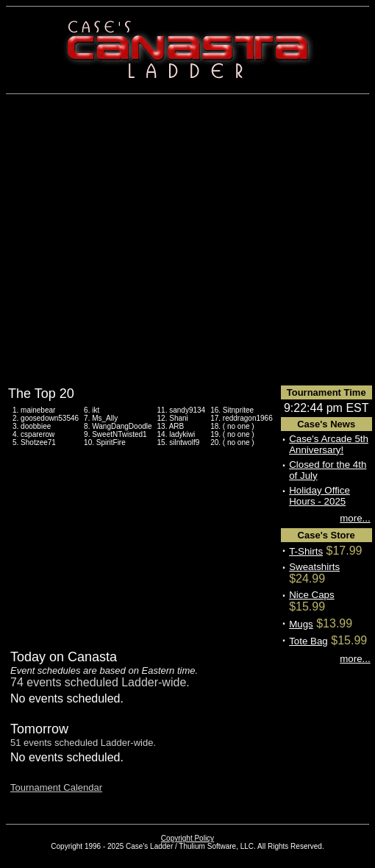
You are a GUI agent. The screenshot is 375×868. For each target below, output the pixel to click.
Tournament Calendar (56, 787)
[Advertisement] (183, 239)
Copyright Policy (187, 838)
